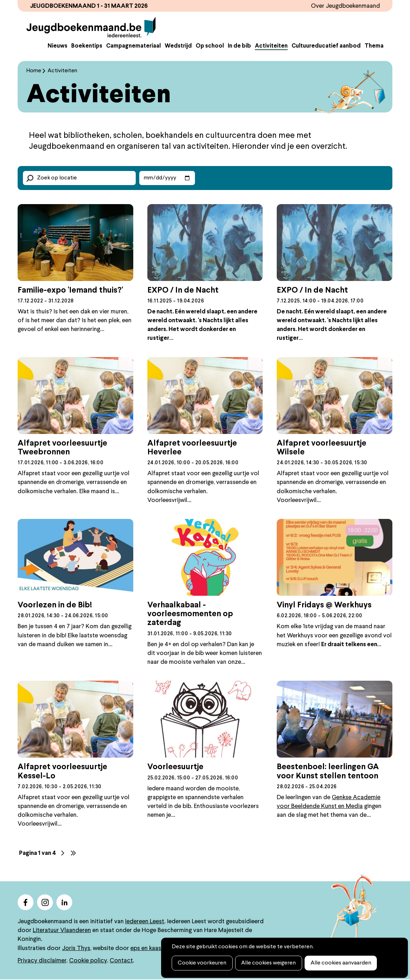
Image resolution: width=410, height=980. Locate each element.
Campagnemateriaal (133, 47)
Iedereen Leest (145, 922)
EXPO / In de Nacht (183, 291)
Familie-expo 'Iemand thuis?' (70, 291)
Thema (374, 47)
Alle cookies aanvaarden (339, 963)
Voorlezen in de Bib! (55, 606)
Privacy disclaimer (42, 961)
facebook (26, 903)
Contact (121, 961)
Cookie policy (88, 961)
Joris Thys (76, 949)
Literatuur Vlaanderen (62, 931)
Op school (210, 47)
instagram (45, 903)
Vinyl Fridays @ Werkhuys (324, 606)
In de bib (239, 47)
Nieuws (57, 47)
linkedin (64, 903)
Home (34, 72)
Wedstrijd (178, 47)
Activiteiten (271, 47)
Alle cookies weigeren (267, 963)
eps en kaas (146, 949)
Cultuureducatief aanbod (326, 47)
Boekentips (87, 47)
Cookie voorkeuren (202, 963)
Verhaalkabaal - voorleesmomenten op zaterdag (190, 615)
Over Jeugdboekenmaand (345, 6)
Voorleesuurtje (175, 768)
